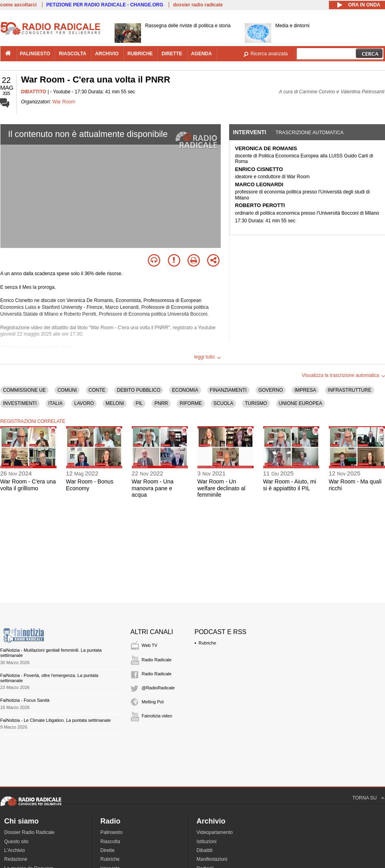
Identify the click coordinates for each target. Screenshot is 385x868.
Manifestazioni (212, 859)
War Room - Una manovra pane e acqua (153, 488)
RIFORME (190, 403)
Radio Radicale (157, 660)
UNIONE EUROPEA (301, 403)
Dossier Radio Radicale (29, 832)
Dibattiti (205, 850)
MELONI (115, 403)
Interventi (250, 132)
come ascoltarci (19, 5)
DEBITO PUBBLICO (139, 390)
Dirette (108, 850)
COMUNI (67, 390)
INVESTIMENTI (20, 403)
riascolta (73, 54)
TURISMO (256, 403)
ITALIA (56, 403)
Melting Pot (153, 702)
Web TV (150, 645)
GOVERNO (271, 390)
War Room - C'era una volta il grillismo (28, 485)
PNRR (161, 403)
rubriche (140, 54)
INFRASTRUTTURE (350, 390)
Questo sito (17, 842)
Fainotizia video (157, 716)
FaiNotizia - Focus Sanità (25, 700)
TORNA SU (364, 798)
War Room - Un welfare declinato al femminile (222, 488)
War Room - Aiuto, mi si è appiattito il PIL (290, 485)
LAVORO (84, 403)
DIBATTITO (34, 92)
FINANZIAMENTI (228, 390)
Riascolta (110, 842)
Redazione (16, 859)
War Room (64, 102)
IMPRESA (305, 390)
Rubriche (208, 643)
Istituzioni (207, 842)
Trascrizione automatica (310, 133)
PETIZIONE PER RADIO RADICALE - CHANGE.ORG (105, 5)
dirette (172, 54)
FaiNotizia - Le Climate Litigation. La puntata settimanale (56, 720)
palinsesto (35, 54)
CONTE (97, 390)
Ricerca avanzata (269, 54)
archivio (107, 54)
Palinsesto (112, 832)
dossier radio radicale (198, 5)
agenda (202, 54)
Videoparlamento (215, 832)
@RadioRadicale (158, 688)
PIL (139, 403)
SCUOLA (223, 403)
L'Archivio (15, 850)
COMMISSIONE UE (25, 390)
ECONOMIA (185, 390)
